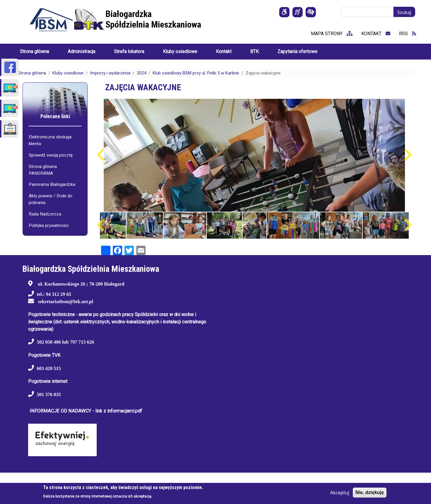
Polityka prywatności (49, 225)
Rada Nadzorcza (45, 214)
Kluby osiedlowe (68, 73)
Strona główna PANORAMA (43, 170)
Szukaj (404, 12)
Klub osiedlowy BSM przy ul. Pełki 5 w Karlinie (196, 73)
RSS (408, 34)
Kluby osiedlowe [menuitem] (180, 51)
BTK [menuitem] (254, 51)
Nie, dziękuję (370, 492)
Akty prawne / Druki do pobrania (51, 199)
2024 (142, 73)
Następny (408, 155)
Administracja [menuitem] (81, 51)
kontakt (376, 34)
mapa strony (332, 34)
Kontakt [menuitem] (224, 51)
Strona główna (32, 73)
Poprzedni (101, 155)
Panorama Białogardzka (52, 184)
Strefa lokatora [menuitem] (129, 51)
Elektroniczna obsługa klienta (50, 140)
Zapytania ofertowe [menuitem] (297, 51)
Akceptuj (340, 493)
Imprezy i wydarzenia (110, 73)
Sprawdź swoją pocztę (51, 155)
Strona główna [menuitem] (34, 51)
